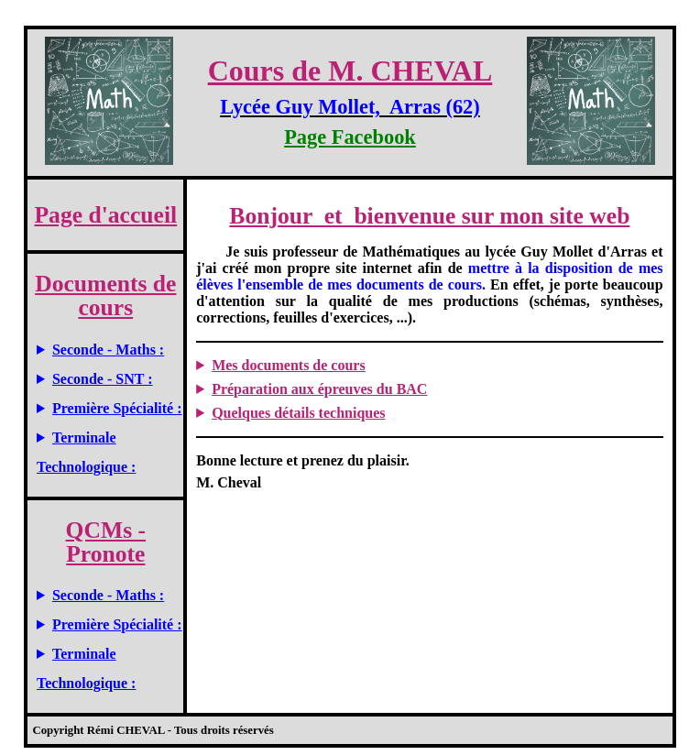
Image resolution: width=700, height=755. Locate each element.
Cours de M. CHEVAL (350, 71)
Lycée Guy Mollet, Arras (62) (350, 107)
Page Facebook (350, 137)
